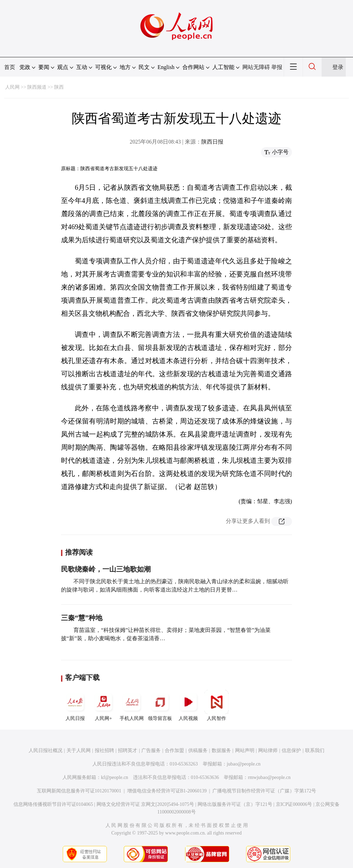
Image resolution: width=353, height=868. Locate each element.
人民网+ (103, 705)
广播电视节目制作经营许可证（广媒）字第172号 (264, 791)
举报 (277, 67)
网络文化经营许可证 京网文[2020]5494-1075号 (145, 804)
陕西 (59, 87)
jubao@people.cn (244, 764)
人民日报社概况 (46, 750)
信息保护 (291, 750)
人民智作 (216, 705)
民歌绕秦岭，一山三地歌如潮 (106, 569)
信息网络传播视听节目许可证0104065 (53, 804)
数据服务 (221, 750)
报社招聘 (104, 750)
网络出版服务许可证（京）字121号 (235, 804)
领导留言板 (160, 705)
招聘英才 (128, 750)
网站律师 (268, 750)
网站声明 (245, 750)
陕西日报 (212, 142)
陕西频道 (37, 87)
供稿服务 (198, 750)
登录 (338, 67)
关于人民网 (79, 750)
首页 (10, 67)
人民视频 (188, 705)
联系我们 (315, 750)
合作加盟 (174, 750)
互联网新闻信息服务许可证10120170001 (79, 791)
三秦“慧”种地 (82, 618)
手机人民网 (132, 705)
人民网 (12, 87)
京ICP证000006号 (294, 804)
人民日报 (75, 705)
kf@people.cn (115, 777)
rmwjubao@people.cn (269, 777)
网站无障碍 (256, 67)
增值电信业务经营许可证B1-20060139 (167, 791)
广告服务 (151, 750)
